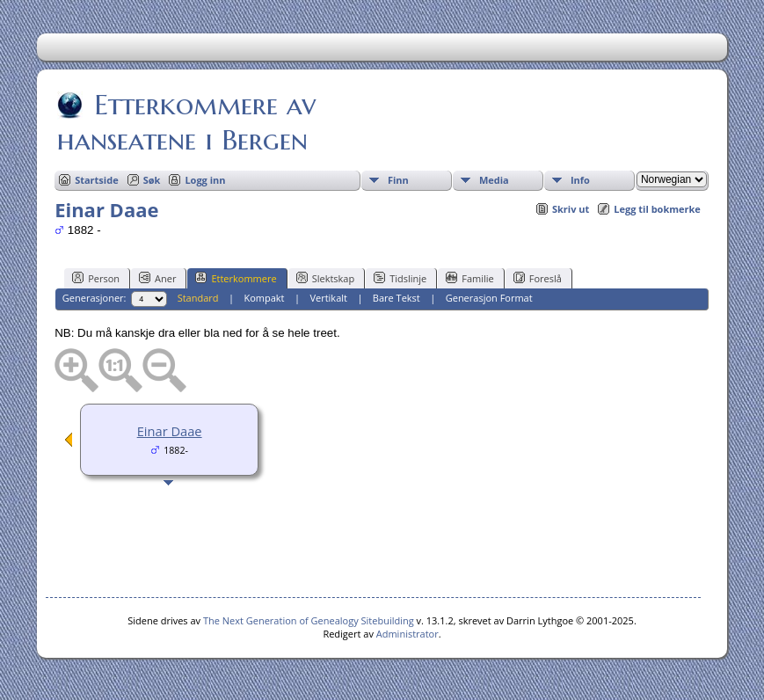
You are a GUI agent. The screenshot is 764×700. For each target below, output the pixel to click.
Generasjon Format (489, 298)
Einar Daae (170, 431)
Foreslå (538, 278)
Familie (469, 278)
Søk (152, 180)
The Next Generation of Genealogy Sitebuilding (309, 620)
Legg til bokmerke (657, 209)
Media (494, 180)
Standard (198, 298)
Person (96, 278)
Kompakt (264, 298)
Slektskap (326, 278)
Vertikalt (328, 298)
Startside (97, 180)
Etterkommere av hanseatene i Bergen (186, 122)
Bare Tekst (397, 298)
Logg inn (205, 180)
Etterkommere (236, 278)
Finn (398, 180)
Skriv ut (571, 209)
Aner (157, 278)
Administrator (407, 634)
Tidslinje (400, 278)
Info (580, 180)
